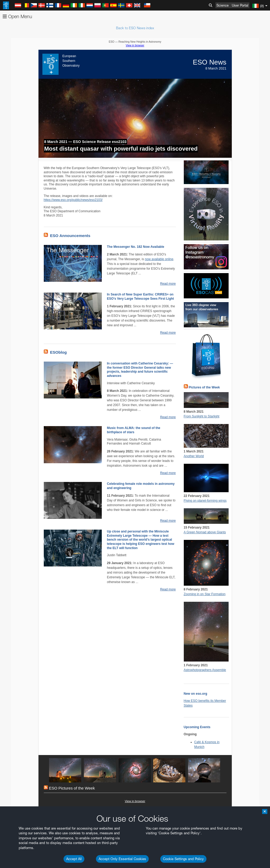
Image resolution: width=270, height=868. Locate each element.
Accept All (74, 859)
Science (223, 5)
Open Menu (17, 16)
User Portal (240, 5)
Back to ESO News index (135, 28)
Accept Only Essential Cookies (122, 859)
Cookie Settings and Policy (183, 859)
